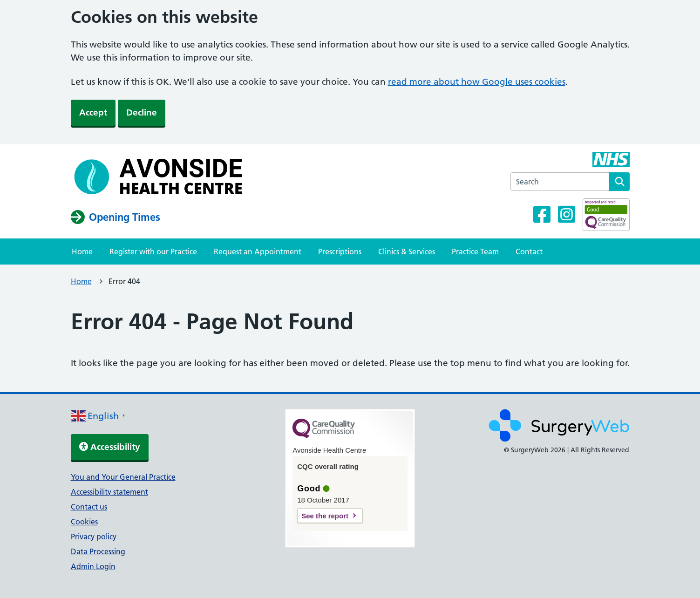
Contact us (89, 507)
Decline (142, 112)
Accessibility (110, 447)
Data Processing (98, 551)
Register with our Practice (153, 251)
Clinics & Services (407, 251)
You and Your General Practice (123, 477)
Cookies (84, 522)
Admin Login (93, 566)
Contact (529, 251)
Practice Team (475, 251)
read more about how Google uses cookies (477, 82)
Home (82, 251)
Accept (93, 112)
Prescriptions (340, 251)
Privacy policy (94, 537)
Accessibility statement (109, 492)
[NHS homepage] (160, 177)
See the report (325, 516)
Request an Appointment (258, 251)
